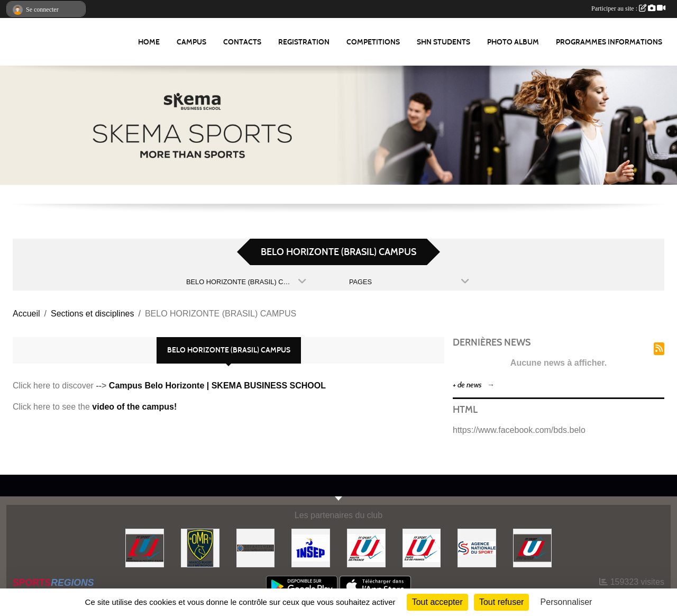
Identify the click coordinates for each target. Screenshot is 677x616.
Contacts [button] (242, 42)
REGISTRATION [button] (304, 42)
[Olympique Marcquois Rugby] (200, 547)
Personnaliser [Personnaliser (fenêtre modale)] (566, 602)
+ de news (467, 385)
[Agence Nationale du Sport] (477, 547)
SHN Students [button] (443, 42)
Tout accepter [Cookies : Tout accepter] (437, 602)
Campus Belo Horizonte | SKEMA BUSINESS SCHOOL (217, 386)
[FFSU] (532, 547)
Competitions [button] (373, 42)
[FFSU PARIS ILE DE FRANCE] (422, 547)
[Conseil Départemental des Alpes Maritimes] (256, 547)
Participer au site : (628, 8)
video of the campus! (134, 407)
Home (149, 42)
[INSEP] (311, 547)
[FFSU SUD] (145, 547)
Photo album (513, 42)
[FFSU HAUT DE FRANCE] (366, 547)
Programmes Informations (609, 42)
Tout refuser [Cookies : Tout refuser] (501, 602)
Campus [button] (191, 42)
